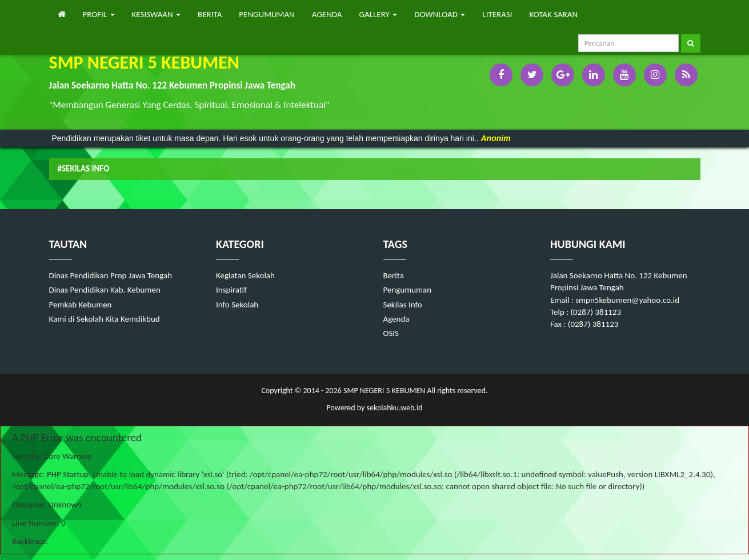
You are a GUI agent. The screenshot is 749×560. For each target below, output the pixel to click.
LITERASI (497, 14)
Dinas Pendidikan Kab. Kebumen (105, 290)
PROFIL (99, 14)
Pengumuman (408, 290)
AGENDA (327, 14)
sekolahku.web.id (395, 408)
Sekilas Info (403, 305)
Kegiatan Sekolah (245, 275)
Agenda (396, 319)
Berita (394, 275)
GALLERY (378, 14)
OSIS (391, 333)
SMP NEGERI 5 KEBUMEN (383, 391)
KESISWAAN (157, 14)
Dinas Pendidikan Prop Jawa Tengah (111, 275)
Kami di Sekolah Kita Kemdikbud (105, 319)
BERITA (210, 14)
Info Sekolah (237, 305)
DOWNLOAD (440, 14)
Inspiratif (231, 290)
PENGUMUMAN (267, 14)
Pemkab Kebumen (81, 305)
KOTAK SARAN (554, 14)
